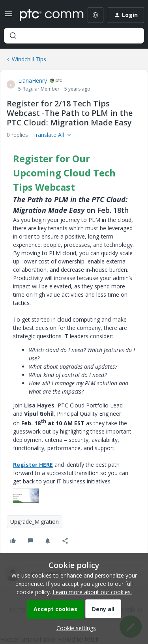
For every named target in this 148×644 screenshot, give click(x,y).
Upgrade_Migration (35, 522)
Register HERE (33, 465)
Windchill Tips (29, 59)
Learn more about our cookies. (92, 592)
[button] (9, 16)
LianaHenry (33, 80)
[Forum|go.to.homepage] (46, 15)
